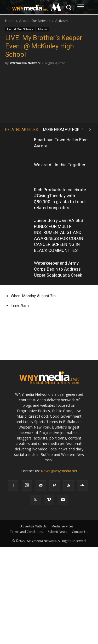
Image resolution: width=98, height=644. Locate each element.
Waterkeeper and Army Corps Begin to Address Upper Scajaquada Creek (58, 269)
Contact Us (80, 532)
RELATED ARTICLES (22, 130)
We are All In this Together (60, 165)
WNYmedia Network (25, 63)
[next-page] (90, 129)
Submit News (57, 532)
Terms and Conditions (26, 532)
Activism (62, 21)
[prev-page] (82, 129)
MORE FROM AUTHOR (61, 130)
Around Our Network (35, 21)
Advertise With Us (33, 526)
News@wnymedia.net (59, 471)
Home (10, 21)
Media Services (62, 526)
